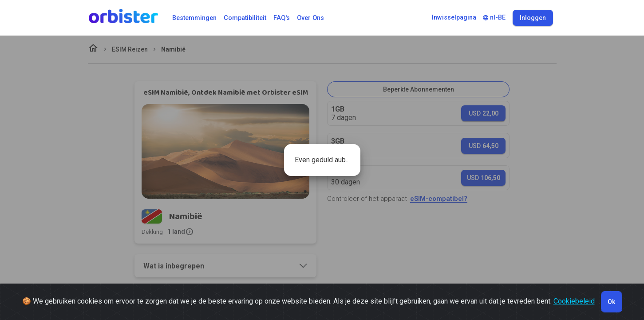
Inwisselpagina (454, 18)
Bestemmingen (194, 18)
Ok (611, 302)
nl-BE (494, 18)
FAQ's (282, 18)
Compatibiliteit (245, 18)
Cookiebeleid (574, 301)
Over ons (310, 18)
